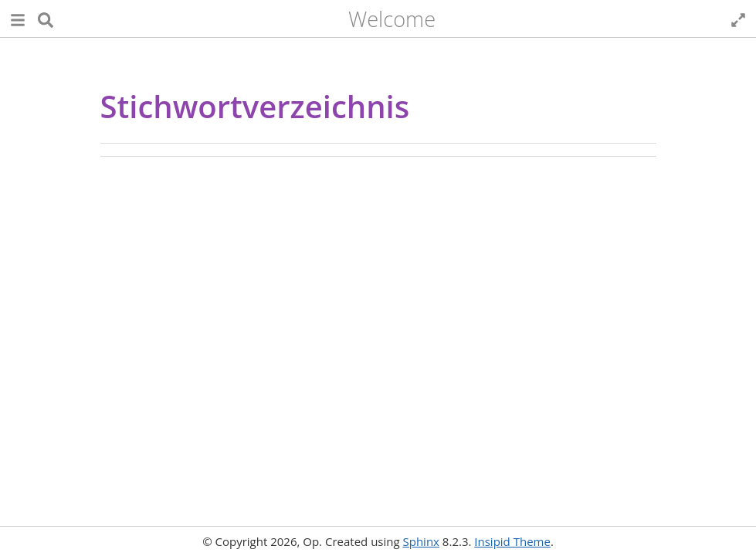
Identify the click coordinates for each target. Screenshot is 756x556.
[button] (18, 19)
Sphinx (421, 541)
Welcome (392, 19)
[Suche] (46, 19)
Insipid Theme (512, 541)
